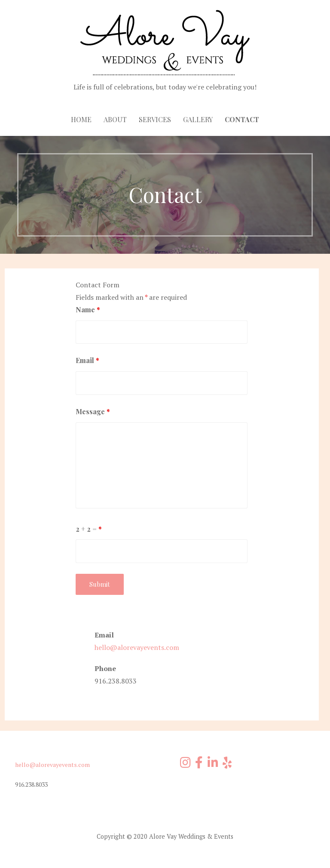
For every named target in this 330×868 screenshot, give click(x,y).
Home (81, 119)
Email (87, 360)
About (115, 119)
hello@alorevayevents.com (137, 647)
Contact (242, 119)
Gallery (198, 119)
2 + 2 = (89, 529)
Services (155, 119)
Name (88, 309)
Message (93, 411)
